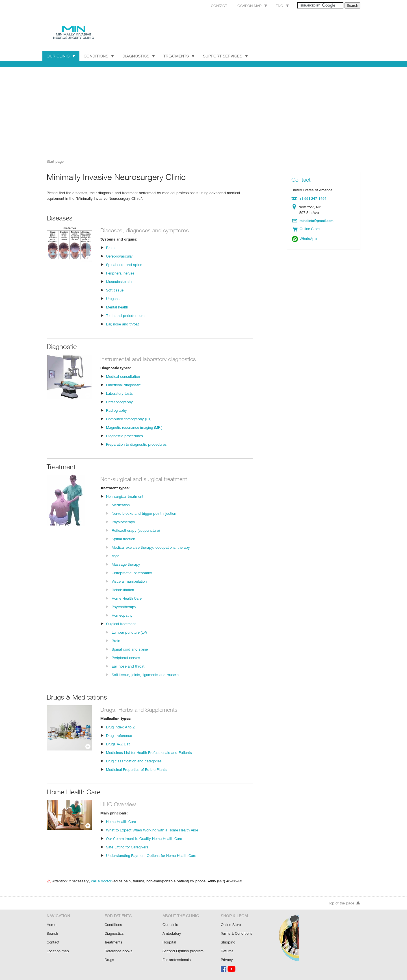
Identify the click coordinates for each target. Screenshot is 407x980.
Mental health (117, 307)
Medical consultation (123, 376)
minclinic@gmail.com (317, 220)
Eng (276, 6)
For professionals (177, 959)
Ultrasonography (119, 401)
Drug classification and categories (133, 761)
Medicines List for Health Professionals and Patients (148, 752)
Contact (210, 6)
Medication (121, 504)
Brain (110, 247)
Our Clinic (61, 56)
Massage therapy (126, 564)
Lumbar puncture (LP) (129, 632)
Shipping (228, 943)
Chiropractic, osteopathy (131, 572)
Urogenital (114, 298)
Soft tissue (115, 290)
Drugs (110, 959)
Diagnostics (139, 56)
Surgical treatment (121, 623)
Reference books (118, 951)
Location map (244, 6)
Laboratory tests (119, 393)
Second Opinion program (183, 951)
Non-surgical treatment (125, 496)
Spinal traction (123, 538)
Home (52, 926)
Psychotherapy (124, 606)
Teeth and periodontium (125, 315)
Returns (227, 951)
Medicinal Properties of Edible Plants (136, 769)
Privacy (227, 959)
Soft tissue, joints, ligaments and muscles (145, 674)
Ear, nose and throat (123, 324)
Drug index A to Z (120, 727)
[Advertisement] (203, 111)
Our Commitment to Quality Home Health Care (144, 838)
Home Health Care (127, 598)
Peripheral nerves (120, 273)
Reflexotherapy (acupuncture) (136, 530)
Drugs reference (119, 735)
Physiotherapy (123, 521)
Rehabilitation (123, 589)
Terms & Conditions (237, 934)
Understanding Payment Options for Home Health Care (151, 855)
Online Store (231, 926)
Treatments (180, 56)
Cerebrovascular (119, 256)
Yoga (116, 555)
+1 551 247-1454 (312, 198)
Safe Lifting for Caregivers (127, 847)
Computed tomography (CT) (129, 418)
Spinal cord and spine (124, 264)
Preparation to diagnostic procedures (136, 444)
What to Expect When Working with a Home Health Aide (152, 830)
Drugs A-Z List (118, 744)
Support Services (228, 56)
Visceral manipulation (129, 581)
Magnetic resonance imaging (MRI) (135, 427)
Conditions (99, 56)
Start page (55, 161)
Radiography (116, 410)
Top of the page (345, 904)
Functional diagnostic (123, 384)
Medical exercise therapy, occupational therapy (150, 547)
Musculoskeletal (119, 281)
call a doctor (100, 881)
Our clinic (170, 926)
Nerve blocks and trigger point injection (143, 513)
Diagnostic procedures (124, 435)
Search (52, 934)
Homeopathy (122, 615)
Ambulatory (172, 934)
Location (295, 207)
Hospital (169, 943)
